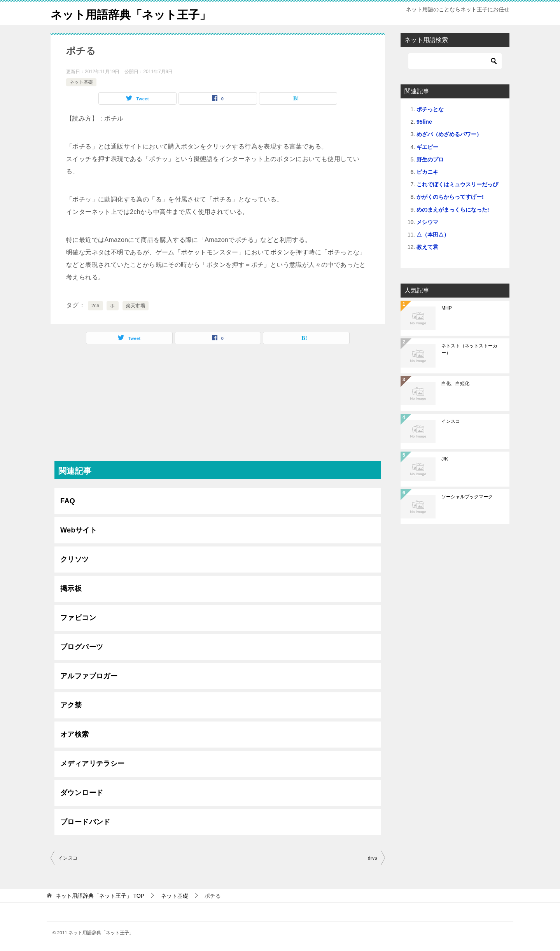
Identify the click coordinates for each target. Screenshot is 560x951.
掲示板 (71, 588)
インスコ (68, 858)
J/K (445, 459)
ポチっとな (430, 109)
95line (424, 122)
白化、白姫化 (455, 384)
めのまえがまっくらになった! (453, 210)
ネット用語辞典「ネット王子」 (133, 13)
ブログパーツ (82, 647)
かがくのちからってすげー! (450, 197)
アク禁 (71, 705)
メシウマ (427, 222)
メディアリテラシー (93, 764)
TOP (100, 896)
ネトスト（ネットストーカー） (469, 349)
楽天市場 (136, 306)
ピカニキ (427, 172)
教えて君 (427, 247)
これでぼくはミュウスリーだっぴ (457, 184)
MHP (447, 308)
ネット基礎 (81, 82)
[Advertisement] (218, 406)
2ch (95, 306)
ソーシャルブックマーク (467, 497)
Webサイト (79, 530)
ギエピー (427, 147)
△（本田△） (433, 235)
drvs (373, 858)
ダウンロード (82, 793)
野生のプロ (430, 159)
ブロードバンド (85, 822)
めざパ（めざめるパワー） (449, 134)
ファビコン (78, 618)
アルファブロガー (89, 676)
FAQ (68, 501)
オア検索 (75, 734)
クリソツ (75, 559)
